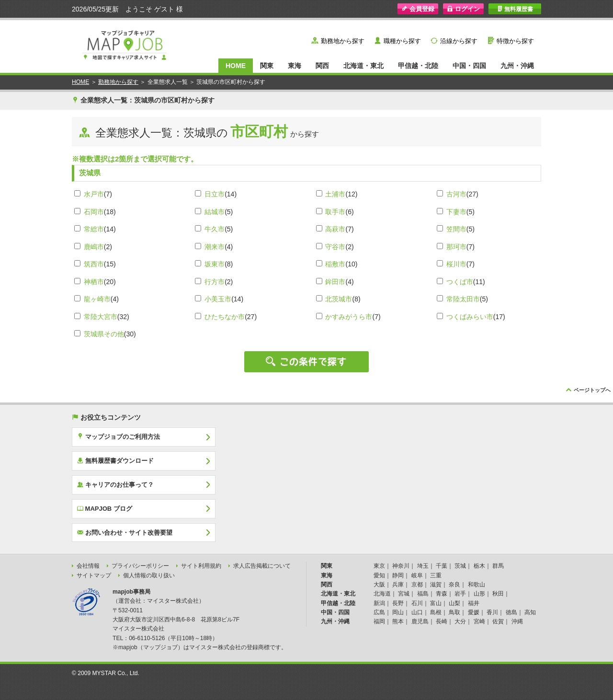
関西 (322, 66)
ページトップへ (592, 390)
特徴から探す (515, 41)
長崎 (442, 621)
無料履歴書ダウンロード (115, 460)
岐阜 (417, 575)
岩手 (460, 594)
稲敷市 (335, 264)
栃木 (479, 566)
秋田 (498, 594)
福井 (474, 603)
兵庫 (398, 585)
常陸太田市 (463, 299)
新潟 (379, 603)
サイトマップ (94, 575)
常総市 (94, 229)
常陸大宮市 (101, 317)
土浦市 (335, 194)
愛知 (379, 575)
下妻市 (456, 212)
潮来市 (215, 247)
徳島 (511, 612)
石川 (417, 603)
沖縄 (517, 621)
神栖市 (94, 282)
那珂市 (456, 247)
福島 (423, 594)
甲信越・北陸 (418, 66)
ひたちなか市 (225, 317)
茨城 (460, 566)
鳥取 (454, 612)
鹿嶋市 (94, 247)
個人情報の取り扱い (149, 575)
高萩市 (335, 229)
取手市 (335, 212)
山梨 (454, 603)
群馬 (498, 566)
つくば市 (460, 282)
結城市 (215, 212)
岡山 (398, 612)
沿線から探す (459, 41)
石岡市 (94, 212)
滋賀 (436, 585)
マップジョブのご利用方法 (119, 436)
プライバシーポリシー (140, 566)
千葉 (442, 566)
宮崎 (479, 621)
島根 (436, 612)
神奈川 (401, 566)
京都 (417, 585)
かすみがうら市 (349, 317)
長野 (398, 603)
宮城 (404, 594)
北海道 (382, 594)
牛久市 (215, 229)
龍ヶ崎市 (97, 299)
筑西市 (94, 264)
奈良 (454, 585)
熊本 (398, 621)
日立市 (215, 194)
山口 (417, 612)
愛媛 (474, 612)
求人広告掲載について (262, 566)
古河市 (456, 194)
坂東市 (215, 264)
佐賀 (498, 621)
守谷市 (335, 247)
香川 (492, 612)
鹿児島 (420, 621)
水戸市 (94, 194)
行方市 (215, 282)
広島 (379, 612)
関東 (267, 66)
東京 (379, 566)
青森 (442, 594)
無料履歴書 (515, 9)
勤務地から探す (343, 41)
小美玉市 (218, 299)
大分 (460, 621)
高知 (530, 612)
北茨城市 (339, 299)
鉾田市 (335, 282)
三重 (436, 575)
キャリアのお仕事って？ (115, 484)
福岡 (379, 621)
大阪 (379, 585)
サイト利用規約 (201, 566)
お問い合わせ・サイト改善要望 (125, 532)
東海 (295, 66)
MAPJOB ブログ (105, 508)
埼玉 (423, 566)
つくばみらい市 (470, 317)
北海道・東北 (363, 66)
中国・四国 (469, 66)
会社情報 (88, 566)
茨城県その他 (104, 334)
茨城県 (90, 173)
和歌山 (477, 585)
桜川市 (456, 264)
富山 (436, 603)
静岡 (398, 575)
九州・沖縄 (517, 66)
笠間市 (456, 229)
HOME (236, 66)
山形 (479, 594)
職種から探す (402, 41)
